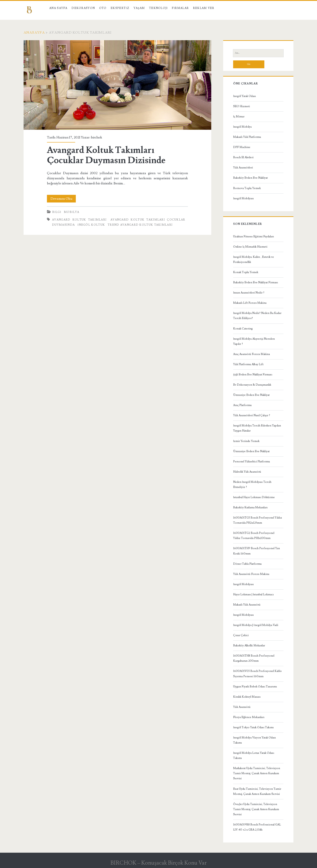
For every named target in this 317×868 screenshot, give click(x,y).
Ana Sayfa (58, 8)
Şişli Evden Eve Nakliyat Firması (253, 375)
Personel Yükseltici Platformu (251, 462)
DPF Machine (242, 147)
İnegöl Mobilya (242, 127)
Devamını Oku (63, 199)
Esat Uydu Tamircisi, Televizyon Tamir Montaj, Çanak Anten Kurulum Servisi (257, 791)
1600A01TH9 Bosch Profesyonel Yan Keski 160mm (256, 551)
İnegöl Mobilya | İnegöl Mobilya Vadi (256, 625)
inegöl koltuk (91, 225)
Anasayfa (34, 33)
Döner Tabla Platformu (247, 564)
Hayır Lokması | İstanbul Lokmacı (253, 594)
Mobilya (72, 212)
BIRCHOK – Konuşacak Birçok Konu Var (158, 863)
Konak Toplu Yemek (246, 272)
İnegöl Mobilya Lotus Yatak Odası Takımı (254, 755)
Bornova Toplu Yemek (247, 188)
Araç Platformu (242, 405)
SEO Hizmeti (242, 106)
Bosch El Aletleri (243, 157)
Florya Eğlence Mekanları (249, 717)
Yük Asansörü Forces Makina (251, 574)
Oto (103, 8)
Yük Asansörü (242, 707)
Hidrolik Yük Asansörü (247, 472)
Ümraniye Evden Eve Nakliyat (251, 395)
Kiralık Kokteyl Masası (247, 697)
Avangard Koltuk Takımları (79, 220)
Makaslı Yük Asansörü (247, 605)
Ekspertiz (120, 8)
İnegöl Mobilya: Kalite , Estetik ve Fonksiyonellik (254, 259)
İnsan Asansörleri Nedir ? (249, 293)
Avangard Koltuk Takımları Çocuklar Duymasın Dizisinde (118, 85)
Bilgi (57, 212)
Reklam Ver (204, 8)
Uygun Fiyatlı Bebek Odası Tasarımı (255, 687)
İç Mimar (239, 117)
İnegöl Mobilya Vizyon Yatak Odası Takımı (254, 740)
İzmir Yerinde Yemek (246, 441)
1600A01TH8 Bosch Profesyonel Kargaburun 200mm (254, 658)
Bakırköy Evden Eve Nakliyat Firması (256, 282)
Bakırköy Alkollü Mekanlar (249, 646)
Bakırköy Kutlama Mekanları (250, 507)
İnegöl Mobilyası (243, 198)
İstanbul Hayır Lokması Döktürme (254, 497)
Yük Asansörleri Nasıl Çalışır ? (252, 415)
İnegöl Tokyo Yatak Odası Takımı (253, 727)
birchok (97, 137)
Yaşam (139, 8)
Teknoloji (158, 8)
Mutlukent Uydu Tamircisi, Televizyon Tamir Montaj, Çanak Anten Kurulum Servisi (257, 773)
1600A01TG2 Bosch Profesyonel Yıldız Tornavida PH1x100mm (254, 536)
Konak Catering (243, 329)
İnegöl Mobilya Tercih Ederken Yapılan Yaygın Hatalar (257, 428)
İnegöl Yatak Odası (244, 96)
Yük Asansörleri (243, 168)
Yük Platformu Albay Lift (248, 364)
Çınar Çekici (241, 635)
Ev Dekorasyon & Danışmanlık (252, 385)
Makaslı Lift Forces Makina (250, 303)
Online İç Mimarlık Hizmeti (250, 247)
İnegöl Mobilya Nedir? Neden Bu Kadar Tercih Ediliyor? (257, 316)
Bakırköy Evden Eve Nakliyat (250, 178)
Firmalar (180, 8)
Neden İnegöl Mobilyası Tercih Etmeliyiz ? (252, 485)
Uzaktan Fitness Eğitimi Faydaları (254, 237)
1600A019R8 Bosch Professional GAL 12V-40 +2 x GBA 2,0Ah (257, 827)
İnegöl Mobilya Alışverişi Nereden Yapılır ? (254, 341)
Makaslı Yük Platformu (247, 137)
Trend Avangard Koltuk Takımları (140, 225)
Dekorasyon (83, 8)
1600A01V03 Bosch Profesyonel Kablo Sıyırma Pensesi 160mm (257, 674)
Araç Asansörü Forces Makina (251, 354)
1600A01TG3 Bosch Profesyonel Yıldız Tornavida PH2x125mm (258, 520)
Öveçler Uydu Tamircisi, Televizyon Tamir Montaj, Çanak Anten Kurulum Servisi (256, 809)
